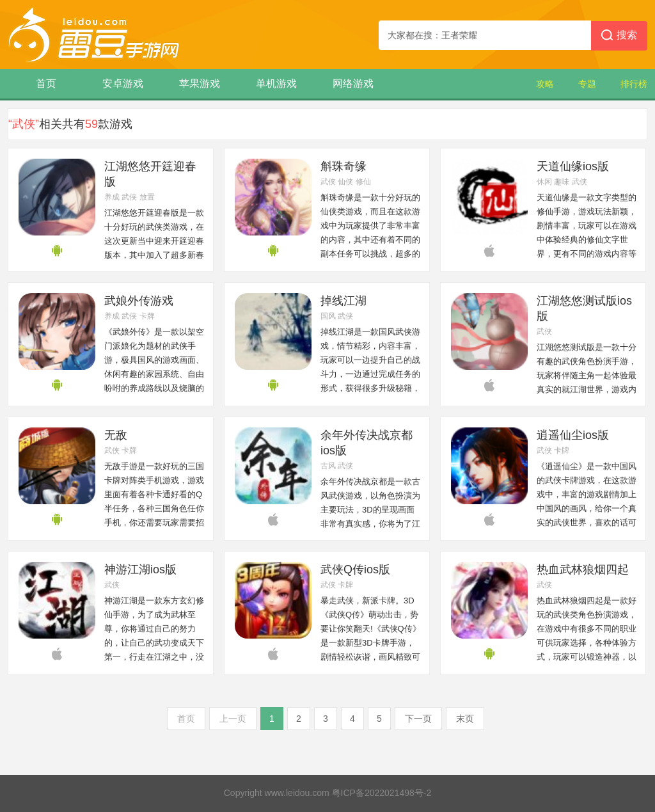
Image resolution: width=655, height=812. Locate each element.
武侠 (129, 197)
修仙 (363, 182)
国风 (328, 316)
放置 (147, 197)
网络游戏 (353, 84)
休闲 (544, 182)
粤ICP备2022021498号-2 (382, 793)
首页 (46, 84)
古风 (328, 466)
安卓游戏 (123, 84)
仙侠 (345, 182)
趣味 (562, 182)
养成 (112, 197)
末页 (465, 719)
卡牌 (147, 316)
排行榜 (634, 84)
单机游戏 (276, 84)
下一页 (418, 719)
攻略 (545, 84)
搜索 (619, 36)
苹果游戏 (200, 84)
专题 (587, 84)
